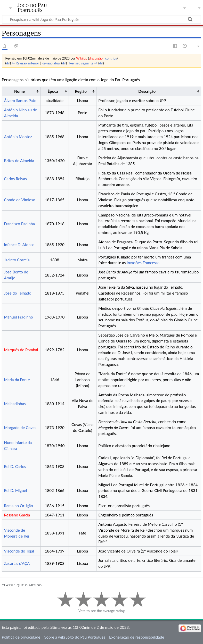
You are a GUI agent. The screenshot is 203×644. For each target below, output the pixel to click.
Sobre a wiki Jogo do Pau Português (75, 637)
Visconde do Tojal (19, 551)
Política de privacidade (21, 637)
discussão (96, 58)
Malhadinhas (15, 404)
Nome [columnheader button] (19, 91)
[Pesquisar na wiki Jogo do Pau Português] (102, 19)
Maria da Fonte (17, 380)
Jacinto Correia (17, 260)
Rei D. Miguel (15, 490)
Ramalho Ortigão (18, 506)
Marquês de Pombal (21, 350)
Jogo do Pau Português (32, 7)
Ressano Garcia (17, 515)
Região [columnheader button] (81, 91)
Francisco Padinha (19, 224)
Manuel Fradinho (18, 317)
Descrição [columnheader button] (147, 91)
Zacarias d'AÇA (17, 563)
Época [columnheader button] (53, 91)
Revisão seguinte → (84, 63)
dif (8, 63)
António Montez (18, 137)
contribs (111, 58)
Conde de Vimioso (19, 200)
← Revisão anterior (25, 63)
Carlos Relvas (15, 179)
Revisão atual (51, 63)
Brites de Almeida (19, 161)
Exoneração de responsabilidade (137, 637)
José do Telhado (18, 293)
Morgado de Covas (20, 428)
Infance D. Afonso (19, 245)
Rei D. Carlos (15, 466)
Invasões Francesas (143, 263)
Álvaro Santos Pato (20, 101)
